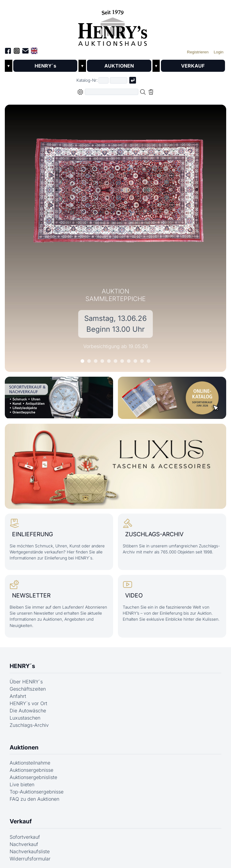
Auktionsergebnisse (31, 770)
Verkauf (21, 821)
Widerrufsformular (30, 859)
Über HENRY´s (26, 682)
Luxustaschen (25, 718)
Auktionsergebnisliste (33, 777)
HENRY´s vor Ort (28, 703)
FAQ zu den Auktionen (34, 799)
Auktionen (24, 747)
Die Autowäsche (28, 711)
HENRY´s (45, 66)
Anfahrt (18, 696)
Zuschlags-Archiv (29, 725)
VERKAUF (193, 66)
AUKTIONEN (119, 66)
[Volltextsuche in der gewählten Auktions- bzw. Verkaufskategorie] (112, 92)
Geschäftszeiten (28, 689)
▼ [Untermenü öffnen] (9, 66)
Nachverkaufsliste (30, 851)
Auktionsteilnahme (30, 763)
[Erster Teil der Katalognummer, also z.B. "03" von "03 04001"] (103, 80)
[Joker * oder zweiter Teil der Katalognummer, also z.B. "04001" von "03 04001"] (119, 80)
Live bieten (22, 784)
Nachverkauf (24, 844)
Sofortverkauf (25, 837)
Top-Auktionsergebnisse (37, 792)
